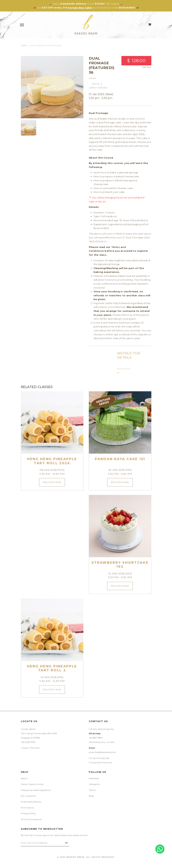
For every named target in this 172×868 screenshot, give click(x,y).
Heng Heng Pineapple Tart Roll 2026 (52, 461)
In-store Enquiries (100, 758)
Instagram (95, 784)
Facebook (94, 778)
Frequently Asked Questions (36, 790)
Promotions (27, 808)
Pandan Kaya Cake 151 (120, 459)
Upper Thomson (31, 748)
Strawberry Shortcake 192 (120, 565)
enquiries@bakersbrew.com (103, 752)
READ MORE (124, 371)
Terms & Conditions (31, 819)
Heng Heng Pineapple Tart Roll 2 (52, 668)
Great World (29, 729)
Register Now (52, 482)
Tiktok (92, 790)
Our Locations (28, 796)
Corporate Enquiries (101, 762)
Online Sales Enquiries (102, 729)
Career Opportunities (32, 784)
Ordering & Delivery (31, 802)
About (24, 778)
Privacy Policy (28, 813)
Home (24, 46)
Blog (91, 796)
